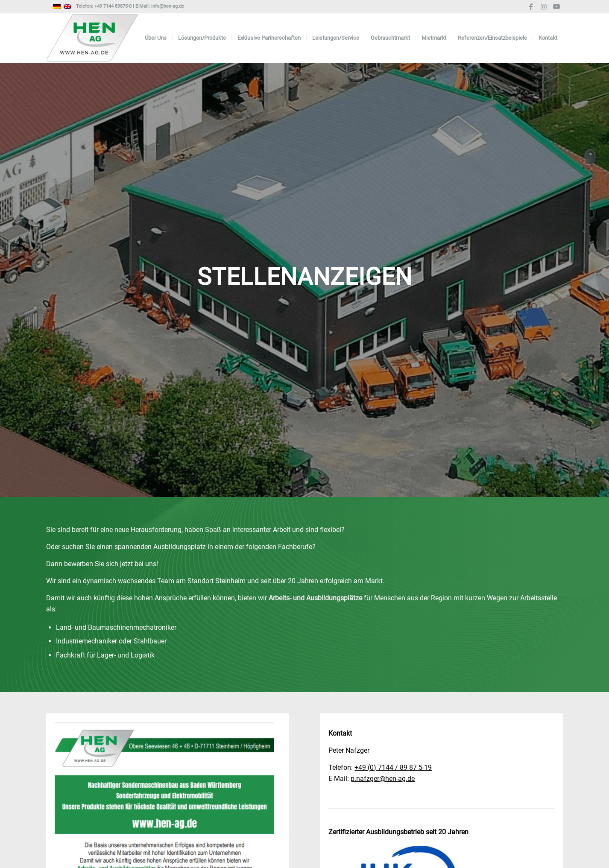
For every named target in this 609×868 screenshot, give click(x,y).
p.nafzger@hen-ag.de (383, 779)
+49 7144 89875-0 (113, 6)
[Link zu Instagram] (543, 6)
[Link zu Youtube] (556, 6)
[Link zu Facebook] (531, 6)
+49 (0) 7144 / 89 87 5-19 (393, 767)
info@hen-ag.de (168, 6)
